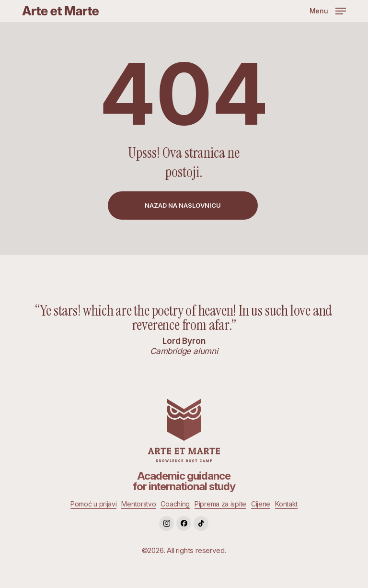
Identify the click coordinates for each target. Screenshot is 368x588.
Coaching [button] (175, 504)
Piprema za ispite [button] (220, 504)
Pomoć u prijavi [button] (94, 504)
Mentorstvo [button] (138, 504)
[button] (328, 10)
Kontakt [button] (286, 504)
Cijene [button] (261, 504)
